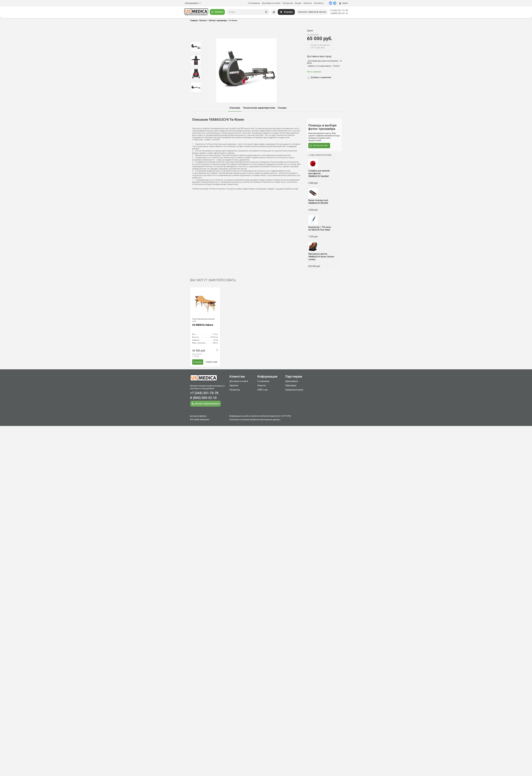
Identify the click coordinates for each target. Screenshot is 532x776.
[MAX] (331, 3)
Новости (308, 3)
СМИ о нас (263, 390)
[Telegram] (335, 3)
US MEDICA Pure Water (324, 229)
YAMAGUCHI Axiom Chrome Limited (324, 257)
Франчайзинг (292, 381)
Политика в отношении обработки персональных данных (254, 420)
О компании (254, 3)
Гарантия (234, 385)
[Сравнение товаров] (274, 12)
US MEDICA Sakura (203, 325)
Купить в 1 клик (212, 362)
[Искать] (266, 12)
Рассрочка (288, 3)
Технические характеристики (259, 108)
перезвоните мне (319, 146)
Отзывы (282, 108)
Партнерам (291, 385)
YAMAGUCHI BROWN (324, 202)
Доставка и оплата (271, 3)
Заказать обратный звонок (312, 12)
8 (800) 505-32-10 (339, 13)
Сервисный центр (294, 390)
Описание (235, 108)
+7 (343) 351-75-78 (339, 10)
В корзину (198, 362)
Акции (298, 3)
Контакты (319, 3)
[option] (196, 47)
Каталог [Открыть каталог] (217, 12)
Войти (343, 3)
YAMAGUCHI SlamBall (324, 174)
